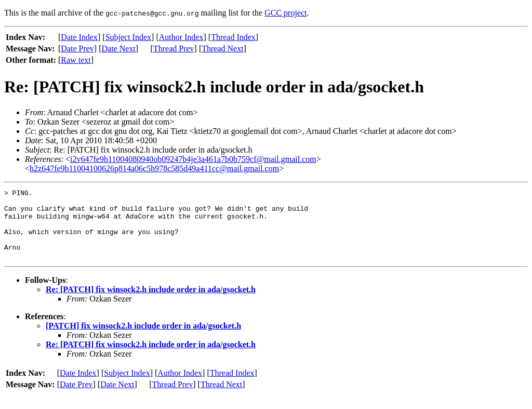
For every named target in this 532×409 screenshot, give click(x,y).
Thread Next (222, 49)
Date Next (119, 49)
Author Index (181, 37)
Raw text (76, 60)
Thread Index (233, 37)
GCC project (285, 13)
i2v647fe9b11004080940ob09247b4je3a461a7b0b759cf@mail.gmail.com (193, 159)
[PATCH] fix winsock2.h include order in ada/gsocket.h (143, 340)
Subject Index (128, 37)
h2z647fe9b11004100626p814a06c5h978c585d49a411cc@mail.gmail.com (154, 168)
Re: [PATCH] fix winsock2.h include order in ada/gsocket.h (151, 303)
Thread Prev (174, 49)
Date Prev (77, 49)
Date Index (79, 37)
